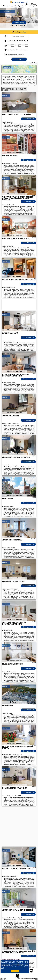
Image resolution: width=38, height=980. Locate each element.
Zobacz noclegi (28, 119)
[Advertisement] (19, 827)
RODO (3, 968)
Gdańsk (5, 96)
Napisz (36, 979)
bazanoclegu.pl (19, 2)
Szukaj (19, 59)
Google (26, 961)
